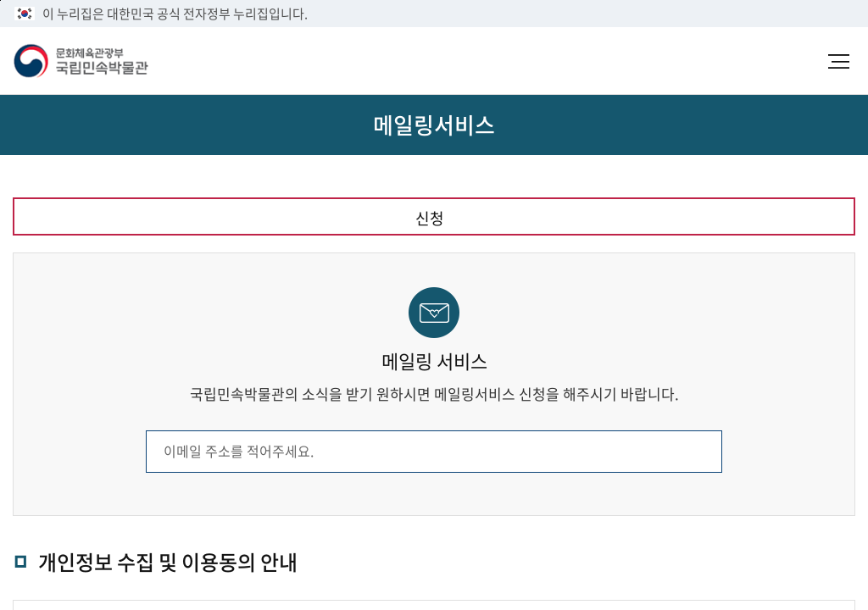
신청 (430, 218)
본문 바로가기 (0, 0)
